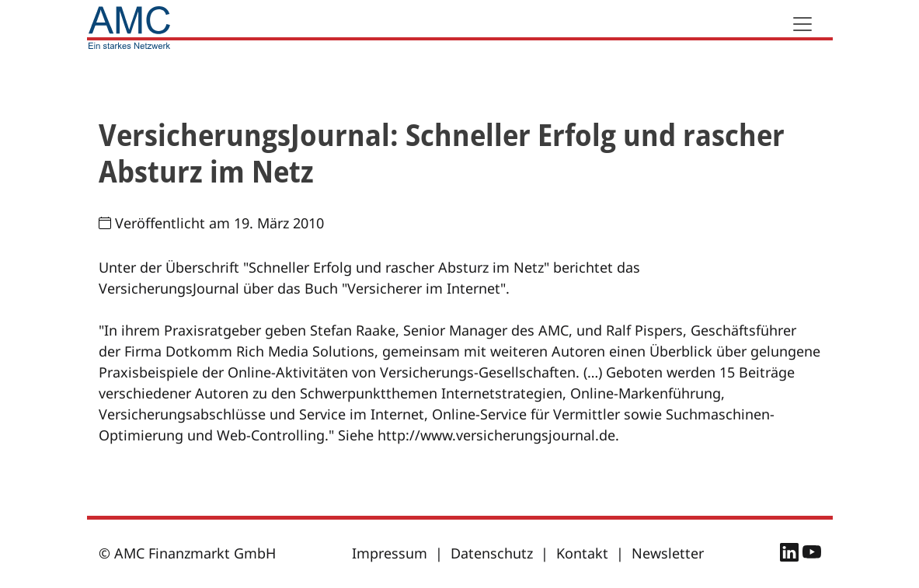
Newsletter (668, 553)
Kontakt (582, 553)
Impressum (390, 553)
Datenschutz (492, 553)
